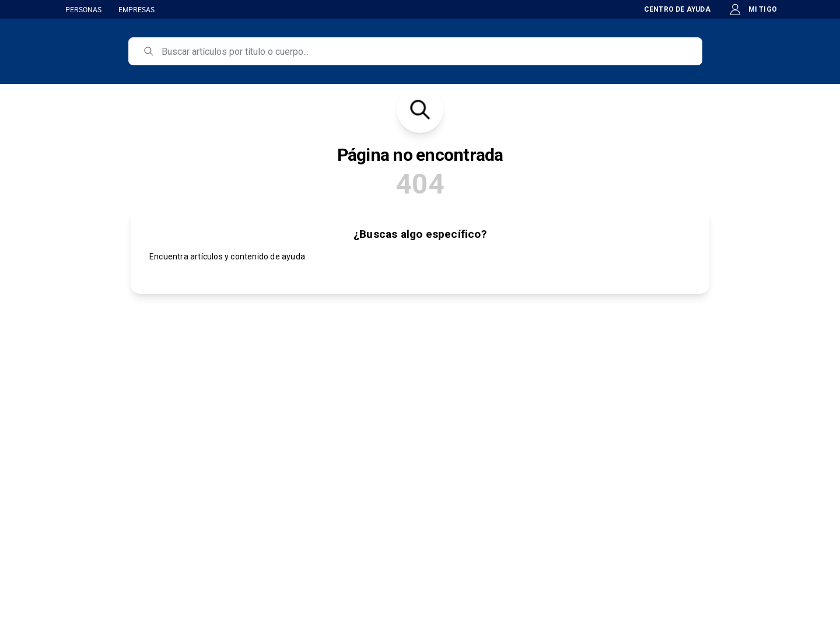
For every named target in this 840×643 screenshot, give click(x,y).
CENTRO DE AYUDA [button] (670, 9)
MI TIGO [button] (753, 10)
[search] (423, 51)
